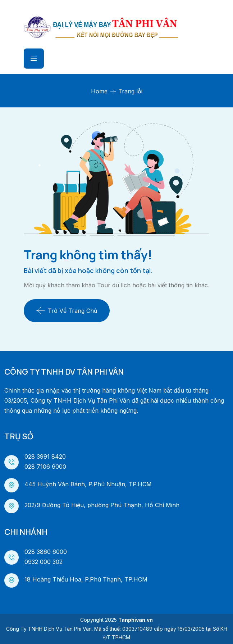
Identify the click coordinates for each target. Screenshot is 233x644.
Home (99, 91)
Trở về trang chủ (67, 311)
